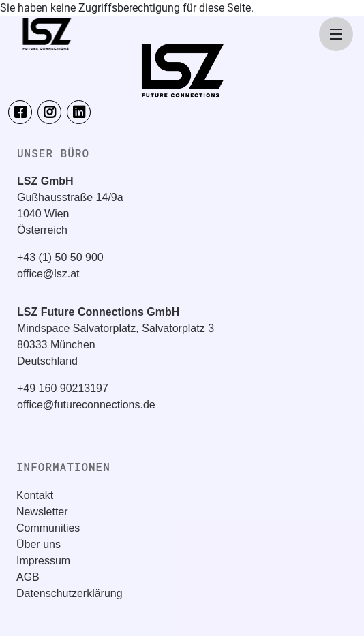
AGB (28, 577)
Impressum (43, 561)
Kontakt (35, 495)
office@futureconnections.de (86, 405)
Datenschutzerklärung (70, 593)
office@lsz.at (48, 274)
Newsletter (42, 512)
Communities (48, 528)
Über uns (39, 544)
